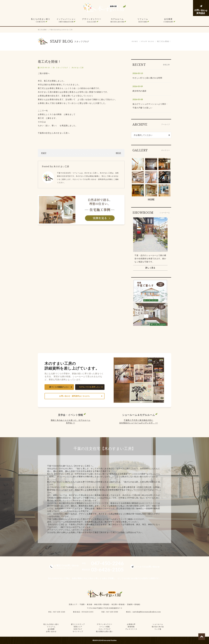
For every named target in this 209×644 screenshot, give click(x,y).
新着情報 (131, 627)
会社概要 (168, 20)
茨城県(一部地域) (134, 604)
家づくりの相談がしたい (59, 387)
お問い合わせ (51, 631)
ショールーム (158, 624)
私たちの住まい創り (41, 20)
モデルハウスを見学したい (90, 387)
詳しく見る (150, 268)
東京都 (90, 604)
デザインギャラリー (92, 20)
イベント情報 (104, 627)
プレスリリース (131, 629)
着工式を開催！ (164, 41)
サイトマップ (78, 631)
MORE (151, 199)
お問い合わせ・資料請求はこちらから (75, 396)
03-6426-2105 (88, 612)
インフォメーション (66, 20)
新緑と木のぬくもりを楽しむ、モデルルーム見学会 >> (71, 421)
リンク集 (158, 629)
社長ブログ (78, 629)
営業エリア (73, 604)
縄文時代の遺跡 (139, 91)
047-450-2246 (59, 612)
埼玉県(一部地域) (118, 604)
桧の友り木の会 (158, 627)
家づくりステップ (78, 624)
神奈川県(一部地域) (102, 604)
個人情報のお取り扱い (104, 631)
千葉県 (82, 604)
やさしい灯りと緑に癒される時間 (147, 78)
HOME (135, 41)
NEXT (118, 153)
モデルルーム (117, 20)
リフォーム (143, 20)
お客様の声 (131, 624)
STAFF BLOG (148, 41)
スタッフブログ (62, 68)
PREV (44, 153)
